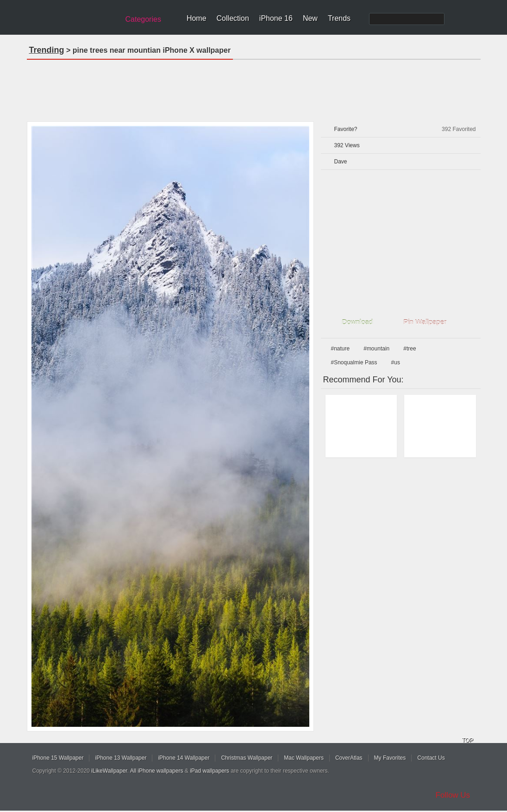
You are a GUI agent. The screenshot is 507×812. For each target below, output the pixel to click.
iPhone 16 (276, 18)
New (310, 18)
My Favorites (390, 758)
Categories (143, 19)
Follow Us (453, 795)
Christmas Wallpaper (247, 758)
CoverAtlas (349, 758)
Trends (339, 18)
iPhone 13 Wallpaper (121, 758)
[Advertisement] (254, 87)
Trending (47, 50)
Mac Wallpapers (304, 758)
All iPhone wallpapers (157, 771)
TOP (468, 740)
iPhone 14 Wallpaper (184, 758)
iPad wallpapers (210, 771)
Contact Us (431, 758)
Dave (341, 162)
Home (197, 18)
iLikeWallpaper (109, 771)
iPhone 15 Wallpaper (58, 758)
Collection (233, 18)
